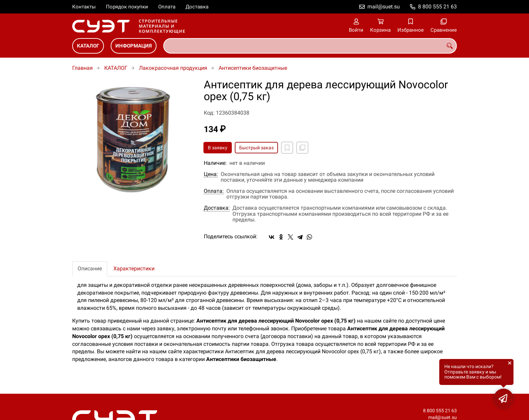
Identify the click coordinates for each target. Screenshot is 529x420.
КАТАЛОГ (88, 46)
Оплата (167, 7)
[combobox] (310, 46)
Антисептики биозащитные (253, 68)
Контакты (84, 7)
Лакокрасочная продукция (173, 68)
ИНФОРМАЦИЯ (134, 46)
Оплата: (214, 191)
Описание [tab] (90, 268)
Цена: (211, 174)
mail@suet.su (384, 7)
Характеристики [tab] (134, 268)
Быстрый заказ (256, 148)
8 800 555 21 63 (437, 7)
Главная (82, 68)
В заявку (218, 148)
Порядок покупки (127, 7)
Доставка (197, 7)
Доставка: (217, 208)
